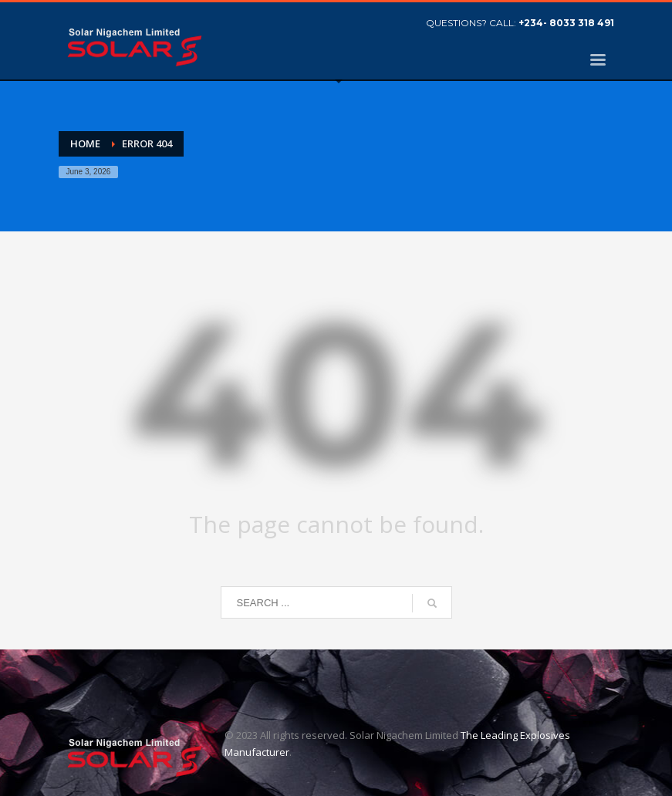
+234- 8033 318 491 (566, 23)
